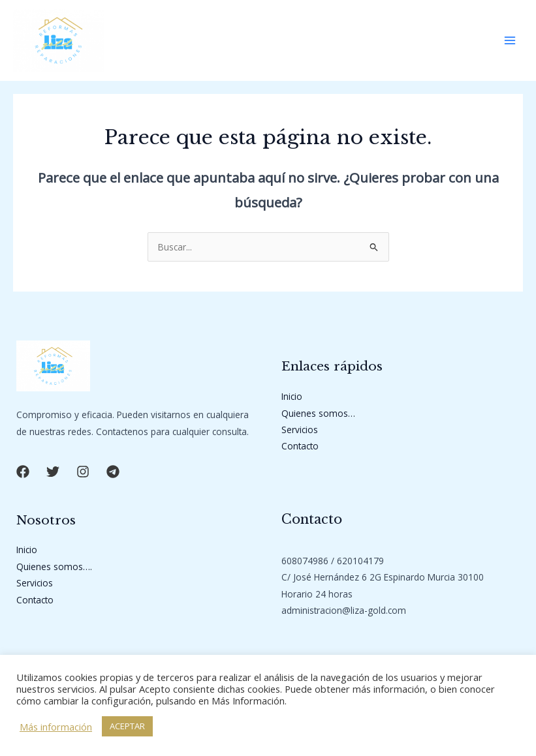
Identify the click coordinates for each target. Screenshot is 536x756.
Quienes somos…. (54, 567)
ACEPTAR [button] (127, 726)
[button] (23, 472)
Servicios (300, 430)
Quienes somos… (318, 413)
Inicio (292, 396)
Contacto (300, 446)
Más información (56, 727)
